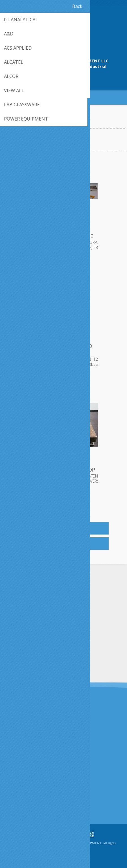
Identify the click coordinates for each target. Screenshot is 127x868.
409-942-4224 (64, 79)
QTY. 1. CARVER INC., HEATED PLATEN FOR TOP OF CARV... (63, 470)
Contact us (18, 794)
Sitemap (15, 804)
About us (16, 767)
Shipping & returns (25, 748)
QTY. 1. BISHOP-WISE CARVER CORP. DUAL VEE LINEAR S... (63, 236)
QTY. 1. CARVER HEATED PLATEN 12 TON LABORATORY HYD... (64, 353)
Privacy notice (21, 758)
